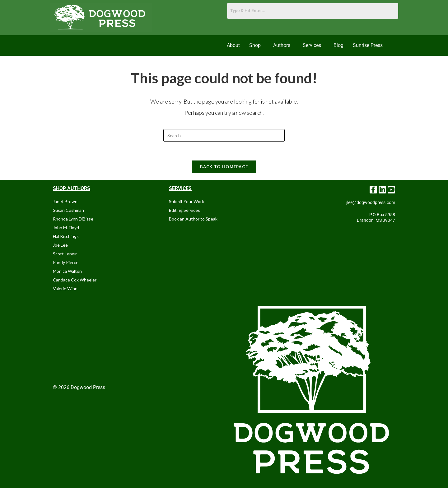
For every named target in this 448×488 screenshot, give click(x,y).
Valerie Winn (65, 288)
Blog (338, 45)
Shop (255, 45)
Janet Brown (65, 201)
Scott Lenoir (65, 254)
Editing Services (184, 210)
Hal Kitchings (66, 236)
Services (312, 45)
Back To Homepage (224, 167)
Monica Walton (67, 271)
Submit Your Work (187, 201)
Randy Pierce (66, 262)
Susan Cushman (68, 210)
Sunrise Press (368, 45)
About (233, 45)
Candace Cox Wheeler (75, 280)
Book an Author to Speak (193, 219)
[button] (257, 45)
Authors (282, 45)
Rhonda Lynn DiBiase (73, 219)
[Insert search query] (224, 135)
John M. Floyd (66, 228)
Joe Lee (60, 245)
